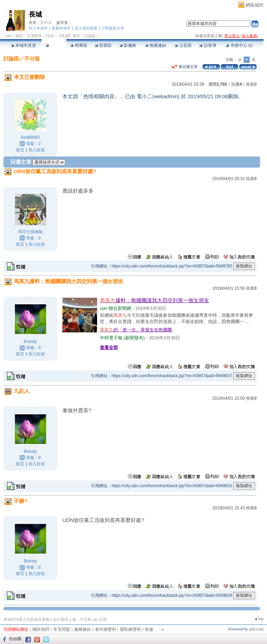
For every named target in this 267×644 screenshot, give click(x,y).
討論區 (54, 45)
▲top (259, 619)
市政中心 (239, 45)
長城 (35, 14)
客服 (149, 629)
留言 (20, 150)
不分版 (32, 58)
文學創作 (34, 36)
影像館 (128, 45)
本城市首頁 (23, 45)
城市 (19, 36)
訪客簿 (208, 45)
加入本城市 (38, 28)
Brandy (30, 341)
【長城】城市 (69, 36)
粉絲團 (15, 639)
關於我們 (41, 629)
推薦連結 (156, 45)
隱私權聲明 (130, 629)
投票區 (103, 45)
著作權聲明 (105, 629)
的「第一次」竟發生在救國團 (136, 330)
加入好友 (37, 150)
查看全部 (109, 348)
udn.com (256, 629)
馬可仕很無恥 (31, 232)
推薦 (251, 84)
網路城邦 (255, 5)
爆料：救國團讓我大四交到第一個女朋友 (154, 300)
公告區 (183, 45)
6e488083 (30, 137)
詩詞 (50, 36)
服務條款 (83, 629)
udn (8, 36)
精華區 (79, 45)
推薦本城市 (61, 28)
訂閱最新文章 (113, 28)
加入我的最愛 (86, 28)
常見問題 (62, 629)
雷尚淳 (46, 23)
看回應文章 (185, 67)
